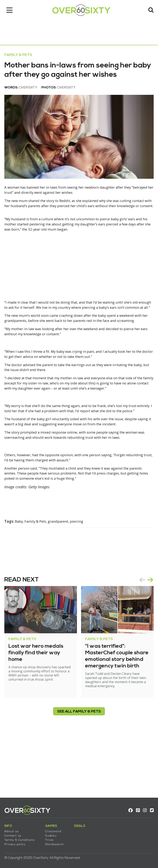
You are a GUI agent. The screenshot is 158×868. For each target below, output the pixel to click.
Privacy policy (17, 842)
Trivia (51, 838)
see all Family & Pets (79, 771)
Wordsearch (56, 842)
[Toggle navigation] (11, 11)
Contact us (15, 833)
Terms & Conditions (21, 838)
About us (13, 829)
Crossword (55, 829)
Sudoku (53, 833)
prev (140, 635)
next (149, 635)
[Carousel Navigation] (144, 635)
